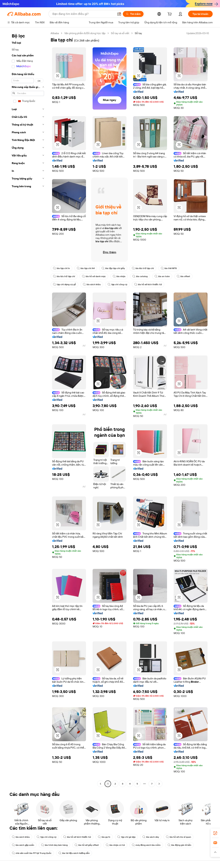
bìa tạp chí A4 (86, 268)
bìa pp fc (104, 837)
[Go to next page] (159, 784)
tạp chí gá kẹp (126, 837)
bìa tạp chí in (61, 268)
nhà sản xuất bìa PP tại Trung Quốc (32, 853)
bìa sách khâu (92, 284)
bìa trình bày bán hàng (54, 845)
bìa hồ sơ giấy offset (87, 845)
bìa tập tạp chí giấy (113, 268)
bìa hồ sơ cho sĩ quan (178, 837)
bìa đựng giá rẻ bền (179, 845)
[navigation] (28, 409)
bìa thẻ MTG (169, 268)
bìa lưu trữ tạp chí (143, 268)
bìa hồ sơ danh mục (94, 276)
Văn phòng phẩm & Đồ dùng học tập (85, 33)
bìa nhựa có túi (115, 845)
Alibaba (55, 33)
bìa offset (183, 276)
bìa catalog (140, 276)
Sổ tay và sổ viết (120, 33)
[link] (215, 833)
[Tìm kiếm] (133, 14)
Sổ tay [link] (138, 33)
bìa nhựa (119, 276)
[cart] (170, 14)
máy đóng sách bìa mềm (146, 845)
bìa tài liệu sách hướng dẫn (74, 853)
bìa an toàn (162, 276)
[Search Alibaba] (83, 14)
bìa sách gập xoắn (23, 845)
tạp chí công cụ (117, 284)
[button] (119, 14)
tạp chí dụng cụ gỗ (64, 284)
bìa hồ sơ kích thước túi (148, 284)
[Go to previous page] (100, 784)
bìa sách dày (151, 837)
